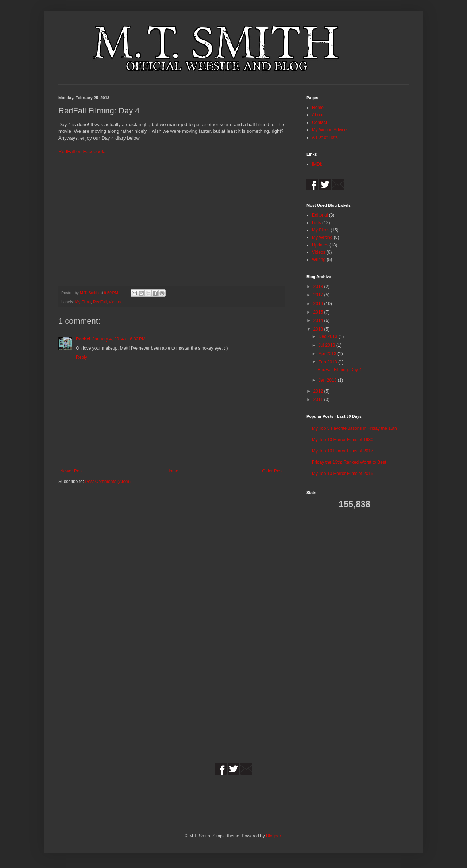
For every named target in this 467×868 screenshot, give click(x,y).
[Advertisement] (328, 630)
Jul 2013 (327, 345)
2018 (319, 287)
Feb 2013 (328, 362)
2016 (319, 304)
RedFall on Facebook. (82, 151)
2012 (319, 391)
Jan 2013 (328, 380)
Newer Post (72, 471)
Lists (317, 223)
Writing (319, 260)
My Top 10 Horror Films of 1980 (343, 440)
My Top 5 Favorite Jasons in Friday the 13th (354, 428)
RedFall (100, 302)
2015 (319, 312)
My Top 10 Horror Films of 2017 (343, 451)
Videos (115, 302)
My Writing (322, 237)
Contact (319, 122)
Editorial (320, 215)
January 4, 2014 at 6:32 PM (119, 339)
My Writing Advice (329, 130)
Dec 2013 (329, 336)
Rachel (83, 339)
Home (173, 471)
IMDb (317, 164)
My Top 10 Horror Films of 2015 (343, 474)
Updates (320, 245)
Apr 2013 (328, 354)
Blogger (273, 836)
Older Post (272, 471)
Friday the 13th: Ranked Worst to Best (349, 462)
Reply (82, 357)
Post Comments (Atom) (108, 482)
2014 (319, 320)
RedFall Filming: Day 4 (339, 370)
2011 (319, 400)
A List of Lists (325, 137)
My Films (83, 302)
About (318, 115)
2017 (319, 295)
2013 (319, 329)
